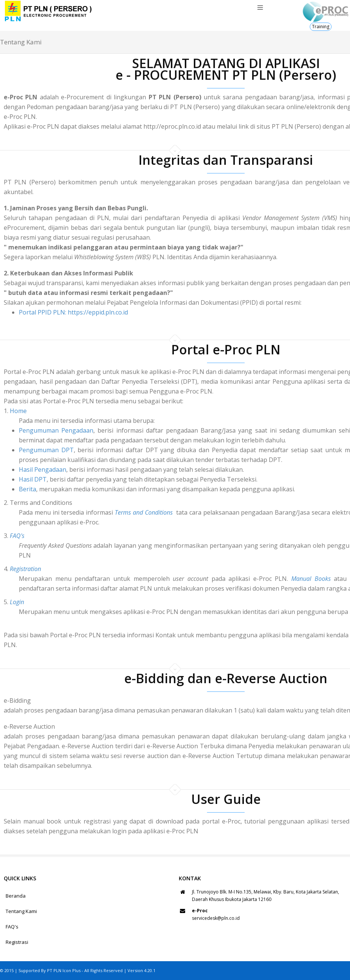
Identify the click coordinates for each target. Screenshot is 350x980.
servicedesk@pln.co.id (216, 918)
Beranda (16, 896)
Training (321, 27)
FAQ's (12, 927)
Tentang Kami (21, 911)
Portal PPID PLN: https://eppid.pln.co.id (73, 312)
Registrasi (17, 942)
